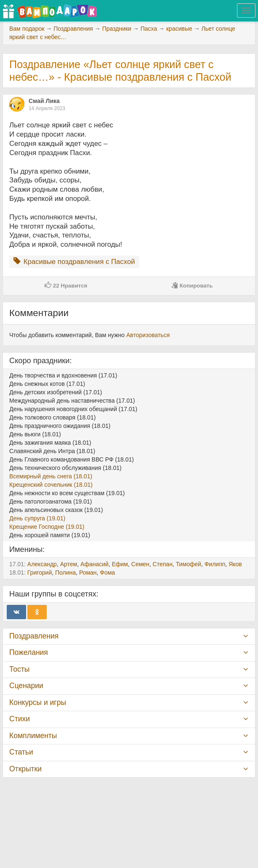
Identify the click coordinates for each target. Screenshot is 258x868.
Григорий (40, 573)
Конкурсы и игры (38, 702)
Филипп (215, 564)
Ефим (120, 564)
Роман (88, 573)
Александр (42, 564)
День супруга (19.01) (37, 518)
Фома (107, 573)
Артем (69, 564)
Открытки (25, 769)
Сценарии (26, 686)
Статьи (21, 752)
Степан (163, 564)
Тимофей (189, 564)
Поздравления (34, 636)
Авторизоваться (148, 335)
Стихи (20, 719)
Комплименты (33, 736)
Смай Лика (44, 101)
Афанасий (94, 564)
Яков (235, 564)
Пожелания (29, 652)
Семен (140, 564)
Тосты (19, 669)
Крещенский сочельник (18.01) (51, 485)
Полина (65, 573)
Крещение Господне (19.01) (47, 527)
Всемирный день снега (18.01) (51, 476)
